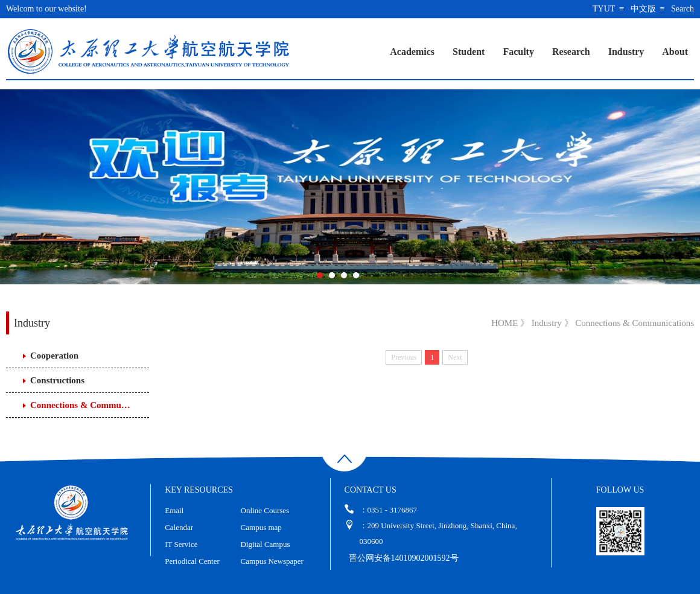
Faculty (518, 52)
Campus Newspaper (272, 561)
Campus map (261, 527)
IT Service (181, 544)
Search (682, 9)
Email (174, 510)
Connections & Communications (82, 405)
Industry (626, 52)
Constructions (57, 380)
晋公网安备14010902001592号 (404, 558)
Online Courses (265, 510)
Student (469, 52)
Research (571, 52)
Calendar (179, 527)
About (675, 52)
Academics (412, 52)
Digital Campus (266, 544)
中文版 (643, 9)
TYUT (604, 9)
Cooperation (54, 356)
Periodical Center (192, 561)
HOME (504, 323)
